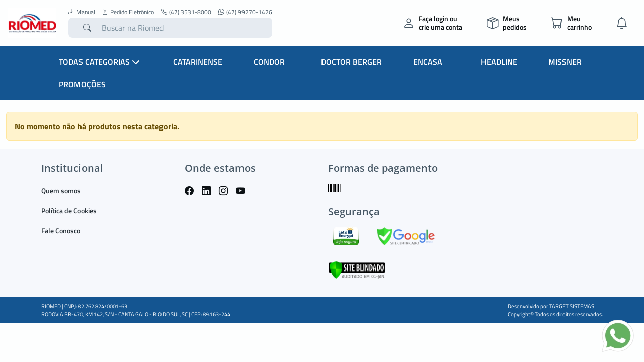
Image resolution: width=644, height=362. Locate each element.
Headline (499, 62)
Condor (269, 62)
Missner (565, 62)
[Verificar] (357, 269)
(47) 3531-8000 (186, 12)
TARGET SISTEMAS (572, 306)
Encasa (428, 62)
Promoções (82, 84)
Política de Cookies (69, 210)
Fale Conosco (61, 231)
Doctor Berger (351, 62)
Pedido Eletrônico (128, 12)
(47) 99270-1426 (245, 12)
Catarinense (198, 62)
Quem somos (61, 190)
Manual (82, 12)
